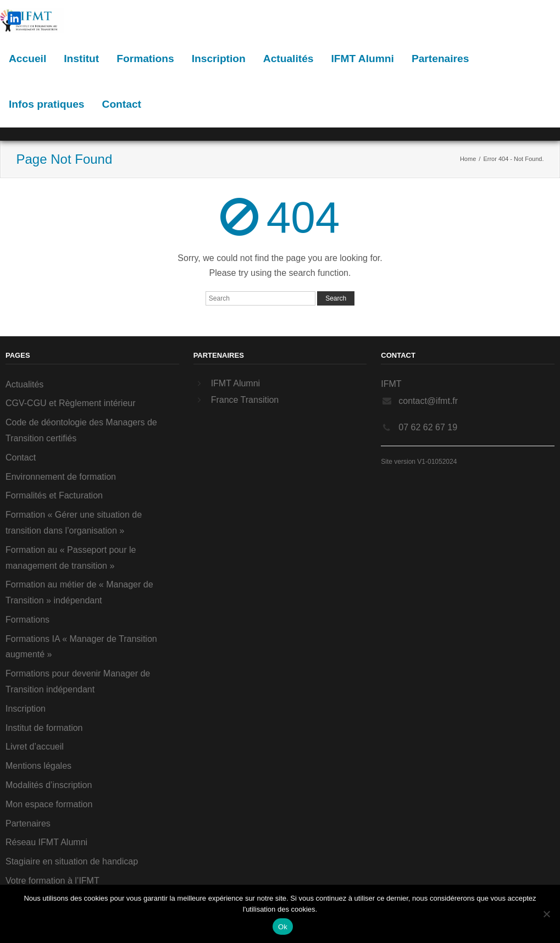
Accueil (27, 59)
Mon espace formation (49, 804)
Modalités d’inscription (49, 785)
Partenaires (440, 59)
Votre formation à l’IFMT (52, 881)
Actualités (289, 59)
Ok (283, 927)
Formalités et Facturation (54, 495)
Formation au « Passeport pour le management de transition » (71, 558)
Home (468, 159)
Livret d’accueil (35, 747)
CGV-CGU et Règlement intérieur (71, 403)
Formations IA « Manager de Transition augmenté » (81, 647)
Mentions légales (38, 766)
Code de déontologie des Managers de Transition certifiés (81, 430)
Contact (122, 104)
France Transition (245, 400)
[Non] (546, 914)
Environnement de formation (61, 477)
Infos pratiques (47, 104)
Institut (81, 59)
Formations (145, 59)
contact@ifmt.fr (428, 401)
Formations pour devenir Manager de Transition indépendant (78, 681)
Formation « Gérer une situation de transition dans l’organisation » (74, 523)
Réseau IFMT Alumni (46, 842)
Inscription (219, 59)
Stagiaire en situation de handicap (72, 861)
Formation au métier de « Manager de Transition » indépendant (79, 592)
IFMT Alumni (362, 59)
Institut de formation (44, 728)
